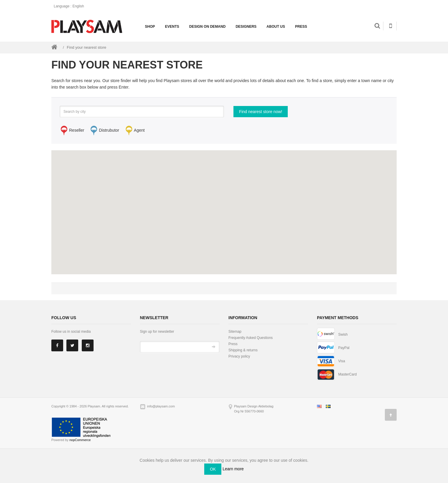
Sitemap (235, 332)
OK (213, 469)
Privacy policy (239, 356)
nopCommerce (80, 440)
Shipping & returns (243, 350)
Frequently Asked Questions (251, 338)
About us (276, 27)
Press (301, 27)
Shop (150, 27)
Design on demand (207, 27)
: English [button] (71, 6)
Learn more (233, 469)
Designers (246, 27)
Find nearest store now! (261, 112)
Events (172, 27)
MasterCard (348, 374)
